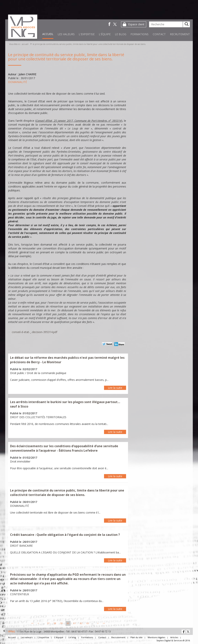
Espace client (136, 24)
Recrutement (180, 34)
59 (61, 623)
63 (88, 623)
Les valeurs (66, 34)
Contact (159, 34)
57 (48, 623)
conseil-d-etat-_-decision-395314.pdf (35, 332)
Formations (140, 34)
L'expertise (87, 34)
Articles (174, 637)
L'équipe (105, 34)
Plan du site (137, 637)
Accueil (48, 34)
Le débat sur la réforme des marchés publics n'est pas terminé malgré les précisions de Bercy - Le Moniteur (67, 360)
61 (75, 623)
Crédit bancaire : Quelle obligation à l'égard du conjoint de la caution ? (65, 535)
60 (68, 623)
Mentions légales (156, 637)
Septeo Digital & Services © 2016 (173, 640)
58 (55, 623)
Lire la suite (115, 388)
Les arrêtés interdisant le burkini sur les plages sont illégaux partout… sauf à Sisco (65, 404)
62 (81, 623)
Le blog (121, 34)
